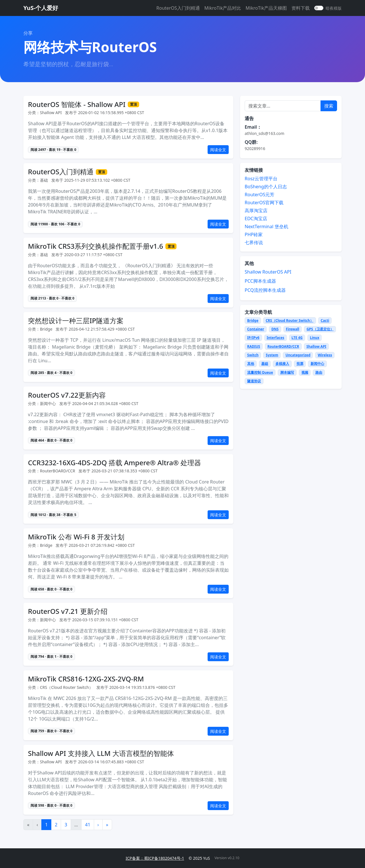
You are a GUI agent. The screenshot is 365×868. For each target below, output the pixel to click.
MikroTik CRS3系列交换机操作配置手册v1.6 (96, 246)
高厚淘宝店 (256, 211)
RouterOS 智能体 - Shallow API (77, 105)
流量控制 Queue (260, 372)
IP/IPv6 (253, 338)
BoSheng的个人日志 (266, 187)
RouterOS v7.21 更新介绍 (68, 611)
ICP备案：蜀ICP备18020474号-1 (155, 858)
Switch (253, 355)
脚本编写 (287, 372)
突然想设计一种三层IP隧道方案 (76, 321)
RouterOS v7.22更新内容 (67, 395)
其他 (251, 364)
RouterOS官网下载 (264, 203)
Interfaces (275, 338)
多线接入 (282, 364)
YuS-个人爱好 (41, 8)
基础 (265, 364)
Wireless (325, 355)
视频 (305, 372)
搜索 (329, 106)
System (272, 355)
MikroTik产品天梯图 (266, 8)
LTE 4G (297, 338)
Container (256, 329)
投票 (300, 364)
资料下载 (301, 8)
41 (88, 825)
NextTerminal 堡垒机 (266, 226)
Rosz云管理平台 (261, 179)
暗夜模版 (334, 8)
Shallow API (316, 346)
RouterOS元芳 (259, 195)
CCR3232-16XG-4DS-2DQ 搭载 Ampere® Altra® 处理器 (114, 463)
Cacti (325, 320)
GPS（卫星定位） (320, 329)
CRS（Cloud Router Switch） (290, 320)
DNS (275, 329)
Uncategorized (298, 355)
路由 (319, 372)
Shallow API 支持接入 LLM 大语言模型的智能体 (101, 753)
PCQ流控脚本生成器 (265, 290)
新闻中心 (317, 364)
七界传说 (254, 242)
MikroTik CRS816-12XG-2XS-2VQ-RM (86, 679)
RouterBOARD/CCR (283, 346)
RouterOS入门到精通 (178, 8)
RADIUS (254, 346)
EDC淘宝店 (256, 218)
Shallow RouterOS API (268, 272)
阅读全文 (218, 150)
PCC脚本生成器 (260, 281)
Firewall (292, 329)
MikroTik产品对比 (223, 8)
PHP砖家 (254, 234)
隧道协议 (254, 381)
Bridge (253, 320)
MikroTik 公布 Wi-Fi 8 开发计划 (76, 537)
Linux (315, 338)
